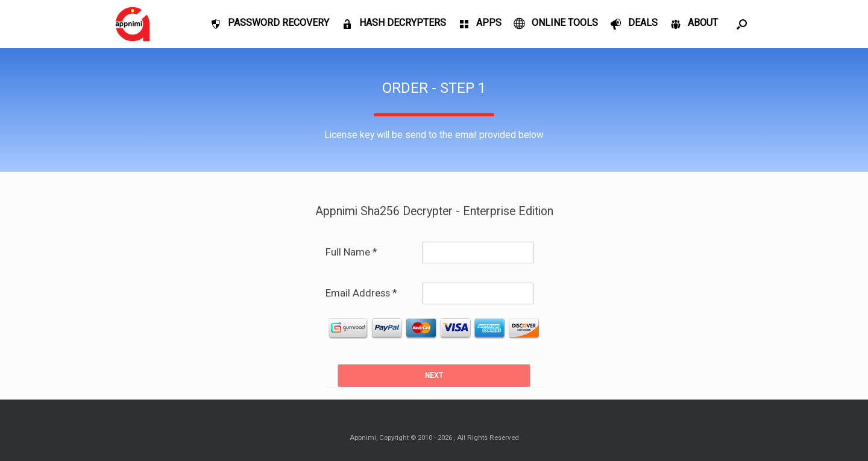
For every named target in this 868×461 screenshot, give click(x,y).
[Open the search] (742, 24)
